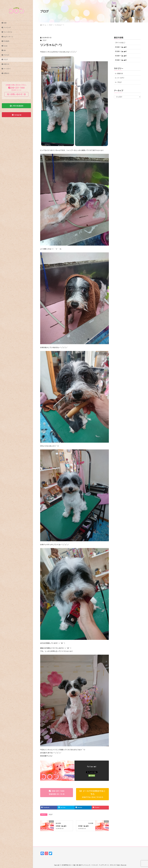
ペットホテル (8, 32)
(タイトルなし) (120, 43)
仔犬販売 (6, 41)
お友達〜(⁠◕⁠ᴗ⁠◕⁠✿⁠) (61, 826)
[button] (57, 793)
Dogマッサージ (8, 37)
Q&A (5, 50)
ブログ (6, 60)
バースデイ (7, 69)
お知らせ (6, 64)
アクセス (6, 55)
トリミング (7, 28)
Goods (5, 46)
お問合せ (6, 73)
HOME (5, 23)
